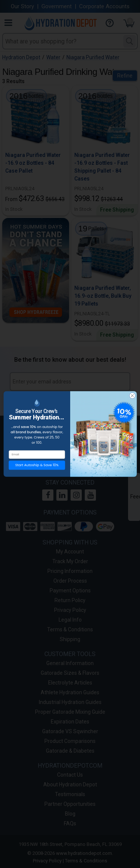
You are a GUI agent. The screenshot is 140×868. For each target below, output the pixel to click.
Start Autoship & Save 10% (37, 469)
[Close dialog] (132, 400)
